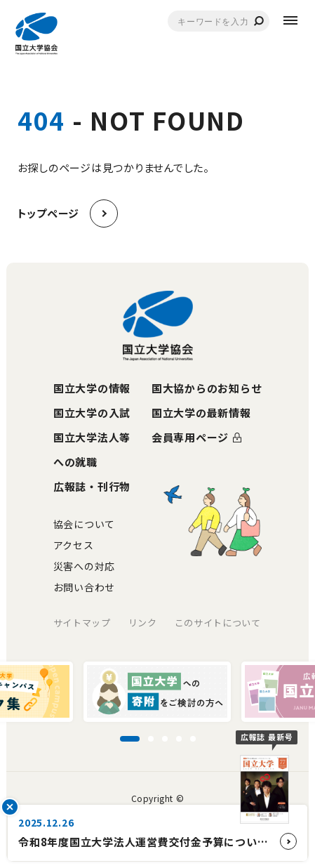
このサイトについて (218, 623)
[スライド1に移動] (130, 739)
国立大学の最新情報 (201, 413)
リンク (143, 623)
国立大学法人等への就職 (92, 449)
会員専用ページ (190, 437)
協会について (84, 524)
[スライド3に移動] (165, 739)
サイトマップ (82, 623)
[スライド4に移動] (179, 739)
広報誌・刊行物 (92, 486)
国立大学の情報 (92, 388)
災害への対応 (84, 566)
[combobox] (219, 21)
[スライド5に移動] (193, 739)
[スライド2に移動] (151, 739)
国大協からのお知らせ (207, 388)
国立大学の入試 (92, 413)
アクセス (74, 545)
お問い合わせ (84, 587)
